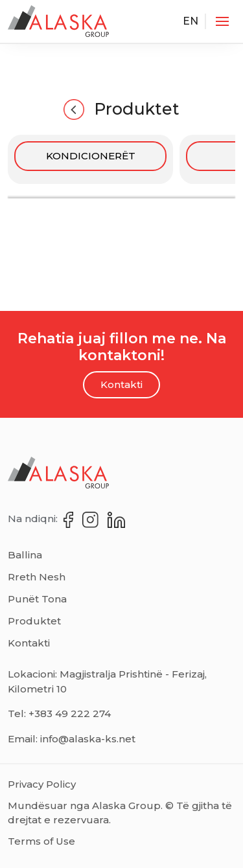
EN (191, 21)
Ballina (25, 555)
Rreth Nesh (37, 577)
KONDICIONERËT (91, 156)
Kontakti (121, 384)
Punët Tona (37, 599)
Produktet (121, 109)
